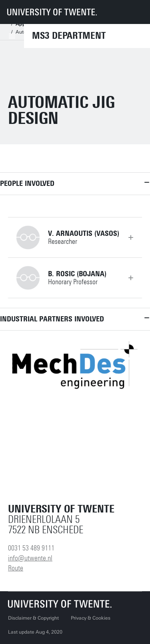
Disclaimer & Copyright (33, 618)
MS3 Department (69, 36)
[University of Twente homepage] (52, 12)
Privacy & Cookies (91, 618)
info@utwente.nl (30, 558)
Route (16, 568)
